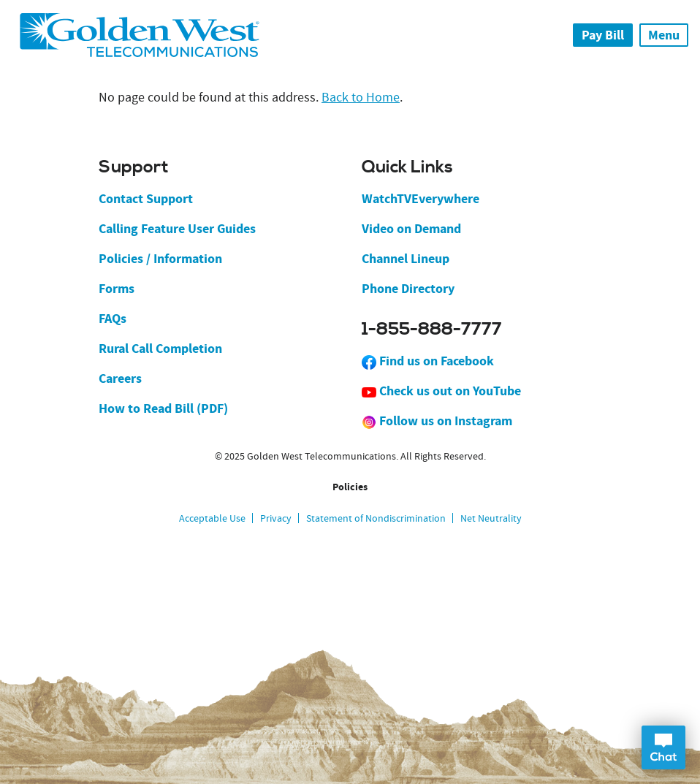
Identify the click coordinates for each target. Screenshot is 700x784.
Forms (117, 289)
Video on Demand (411, 229)
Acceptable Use (212, 518)
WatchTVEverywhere (421, 199)
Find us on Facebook (428, 361)
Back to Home (361, 98)
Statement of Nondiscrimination (376, 518)
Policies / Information (160, 259)
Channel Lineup (406, 259)
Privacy (276, 518)
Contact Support (146, 199)
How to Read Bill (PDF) (163, 408)
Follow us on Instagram (437, 421)
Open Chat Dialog (663, 747)
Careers (120, 378)
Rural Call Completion (160, 349)
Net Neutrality (491, 518)
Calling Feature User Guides (177, 229)
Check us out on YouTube (441, 391)
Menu (664, 35)
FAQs (113, 319)
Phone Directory (408, 289)
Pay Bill (603, 35)
